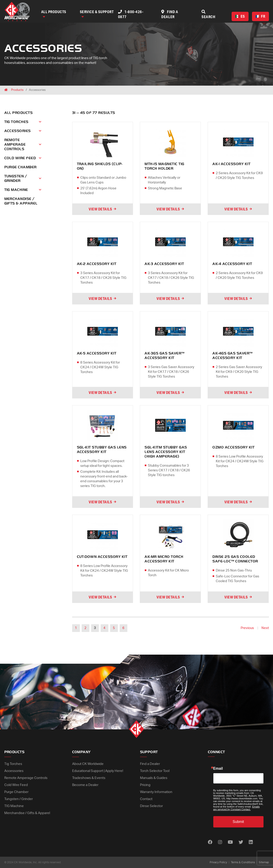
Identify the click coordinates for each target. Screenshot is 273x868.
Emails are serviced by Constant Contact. (236, 808)
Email (218, 769)
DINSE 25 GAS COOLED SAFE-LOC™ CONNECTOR (235, 559)
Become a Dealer (85, 785)
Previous (247, 628)
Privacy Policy (218, 862)
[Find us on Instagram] (220, 842)
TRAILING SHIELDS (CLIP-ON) (100, 166)
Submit (238, 822)
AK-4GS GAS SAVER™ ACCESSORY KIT (232, 356)
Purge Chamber (20, 167)
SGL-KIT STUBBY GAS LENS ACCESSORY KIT (102, 450)
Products (17, 90)
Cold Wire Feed (20, 158)
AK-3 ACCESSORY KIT (164, 264)
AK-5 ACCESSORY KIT (97, 353)
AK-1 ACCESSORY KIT (231, 164)
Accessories (18, 131)
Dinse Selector (151, 806)
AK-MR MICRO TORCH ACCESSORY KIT (164, 559)
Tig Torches (16, 122)
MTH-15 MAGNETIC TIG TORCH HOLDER (164, 166)
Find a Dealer (150, 764)
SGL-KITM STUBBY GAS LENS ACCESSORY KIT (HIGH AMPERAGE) (166, 452)
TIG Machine (14, 806)
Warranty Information (156, 792)
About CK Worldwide (88, 764)
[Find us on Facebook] (210, 842)
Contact (146, 799)
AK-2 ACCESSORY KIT (97, 264)
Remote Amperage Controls (15, 145)
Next (265, 628)
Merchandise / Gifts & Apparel (27, 813)
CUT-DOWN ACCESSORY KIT (102, 557)
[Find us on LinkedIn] (251, 842)
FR (260, 16)
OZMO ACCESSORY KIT (233, 447)
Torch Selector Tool (155, 771)
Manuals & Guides (154, 778)
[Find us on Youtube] (230, 842)
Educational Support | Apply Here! (98, 771)
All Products (54, 14)
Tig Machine (16, 190)
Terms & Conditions (243, 862)
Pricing (145, 785)
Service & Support (97, 14)
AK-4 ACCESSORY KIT (232, 264)
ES (240, 16)
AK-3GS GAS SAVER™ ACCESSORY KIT (164, 356)
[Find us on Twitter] (241, 842)
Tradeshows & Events (89, 778)
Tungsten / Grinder (16, 178)
